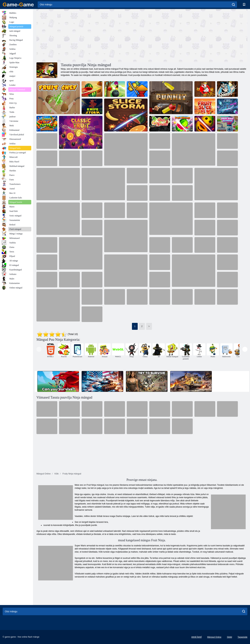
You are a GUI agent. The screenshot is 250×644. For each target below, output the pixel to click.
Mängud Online (214, 637)
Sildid (229, 637)
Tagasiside (242, 637)
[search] (233, 5)
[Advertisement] (89, 35)
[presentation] (39, 349)
